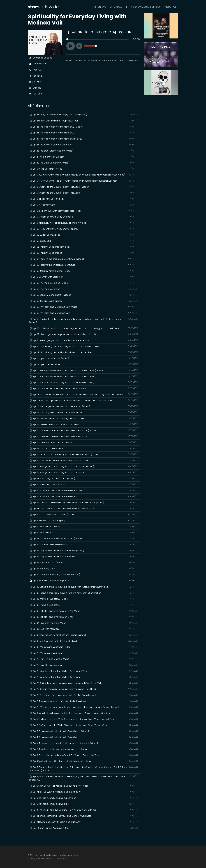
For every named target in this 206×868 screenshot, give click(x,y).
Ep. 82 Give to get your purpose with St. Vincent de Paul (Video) (84, 334)
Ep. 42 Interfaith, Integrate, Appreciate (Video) (84, 575)
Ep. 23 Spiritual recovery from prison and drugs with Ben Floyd (84, 689)
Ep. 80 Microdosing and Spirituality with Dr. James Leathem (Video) (84, 346)
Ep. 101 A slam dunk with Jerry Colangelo (84, 217)
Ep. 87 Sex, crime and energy (84, 301)
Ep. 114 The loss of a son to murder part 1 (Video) (84, 139)
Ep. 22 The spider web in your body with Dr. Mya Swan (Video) (84, 695)
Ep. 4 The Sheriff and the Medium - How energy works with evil (84, 810)
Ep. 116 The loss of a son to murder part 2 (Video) (84, 127)
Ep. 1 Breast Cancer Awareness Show (84, 828)
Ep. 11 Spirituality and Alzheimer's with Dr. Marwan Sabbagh (84, 761)
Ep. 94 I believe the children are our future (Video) (84, 259)
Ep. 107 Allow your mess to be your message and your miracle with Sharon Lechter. (84, 181)
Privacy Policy (35, 859)
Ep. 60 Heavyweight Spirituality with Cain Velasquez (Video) (84, 466)
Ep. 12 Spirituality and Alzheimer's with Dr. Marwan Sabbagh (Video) (84, 755)
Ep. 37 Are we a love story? (84, 605)
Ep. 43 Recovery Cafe (84, 569)
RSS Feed (36, 94)
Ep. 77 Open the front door (84, 364)
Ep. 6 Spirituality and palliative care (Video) (84, 798)
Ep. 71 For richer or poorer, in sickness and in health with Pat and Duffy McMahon (84, 400)
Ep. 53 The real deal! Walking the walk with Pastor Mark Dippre (84, 509)
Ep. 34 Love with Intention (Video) (84, 623)
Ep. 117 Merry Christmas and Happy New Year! (84, 121)
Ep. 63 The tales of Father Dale (84, 448)
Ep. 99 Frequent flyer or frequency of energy (84, 229)
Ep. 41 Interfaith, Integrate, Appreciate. (84, 581)
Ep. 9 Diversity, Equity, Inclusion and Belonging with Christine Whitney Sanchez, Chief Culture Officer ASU (84, 778)
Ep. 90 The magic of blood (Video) (84, 283)
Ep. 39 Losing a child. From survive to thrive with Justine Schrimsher (84, 593)
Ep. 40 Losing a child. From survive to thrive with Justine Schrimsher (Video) (84, 587)
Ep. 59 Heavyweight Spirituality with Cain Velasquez (84, 472)
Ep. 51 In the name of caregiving (84, 521)
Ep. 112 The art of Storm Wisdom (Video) (84, 151)
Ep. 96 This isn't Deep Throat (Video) (84, 247)
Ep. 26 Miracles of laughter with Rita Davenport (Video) (84, 671)
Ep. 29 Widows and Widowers (84, 653)
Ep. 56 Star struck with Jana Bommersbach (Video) (84, 491)
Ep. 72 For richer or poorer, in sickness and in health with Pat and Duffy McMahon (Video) (84, 394)
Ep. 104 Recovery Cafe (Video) (84, 199)
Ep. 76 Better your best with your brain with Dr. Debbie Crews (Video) (84, 370)
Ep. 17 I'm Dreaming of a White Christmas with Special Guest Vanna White (84, 725)
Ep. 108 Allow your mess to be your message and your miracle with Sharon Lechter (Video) (84, 175)
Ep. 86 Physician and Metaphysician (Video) (84, 307)
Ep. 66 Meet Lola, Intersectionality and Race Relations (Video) (84, 430)
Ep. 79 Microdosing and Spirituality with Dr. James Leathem (84, 352)
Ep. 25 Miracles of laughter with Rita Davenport (84, 677)
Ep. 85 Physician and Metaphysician (84, 313)
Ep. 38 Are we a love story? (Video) (84, 599)
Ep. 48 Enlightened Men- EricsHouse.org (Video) (84, 539)
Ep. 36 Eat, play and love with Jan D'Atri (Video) (84, 611)
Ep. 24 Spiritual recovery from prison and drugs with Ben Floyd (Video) (84, 683)
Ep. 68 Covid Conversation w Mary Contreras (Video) (84, 418)
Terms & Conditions (57, 859)
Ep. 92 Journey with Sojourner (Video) (84, 271)
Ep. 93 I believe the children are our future (84, 265)
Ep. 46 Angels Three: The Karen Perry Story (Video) (84, 551)
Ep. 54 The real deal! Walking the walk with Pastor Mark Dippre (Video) (84, 503)
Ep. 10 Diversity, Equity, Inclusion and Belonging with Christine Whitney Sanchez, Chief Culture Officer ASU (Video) (84, 769)
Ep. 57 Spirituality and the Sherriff (84, 484)
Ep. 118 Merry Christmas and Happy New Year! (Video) (84, 115)
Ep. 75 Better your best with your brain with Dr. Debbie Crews (84, 376)
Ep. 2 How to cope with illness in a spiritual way (84, 822)
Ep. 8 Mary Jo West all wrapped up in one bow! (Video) (84, 786)
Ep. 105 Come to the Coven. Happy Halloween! (84, 193)
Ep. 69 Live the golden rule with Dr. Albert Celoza (84, 412)
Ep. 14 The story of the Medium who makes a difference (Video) (84, 743)
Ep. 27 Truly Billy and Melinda (84, 665)
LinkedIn (35, 88)
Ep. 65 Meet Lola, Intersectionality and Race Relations (84, 436)
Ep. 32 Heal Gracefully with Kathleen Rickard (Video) (84, 635)
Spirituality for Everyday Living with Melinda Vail (77, 19)
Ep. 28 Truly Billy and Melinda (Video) (84, 659)
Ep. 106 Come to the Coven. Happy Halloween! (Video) (84, 187)
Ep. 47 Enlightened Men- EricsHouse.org (84, 545)
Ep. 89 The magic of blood (84, 289)
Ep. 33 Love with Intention (84, 629)
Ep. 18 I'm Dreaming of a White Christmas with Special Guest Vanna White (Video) (84, 719)
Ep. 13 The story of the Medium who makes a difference (84, 749)
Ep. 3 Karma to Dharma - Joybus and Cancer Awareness (84, 816)
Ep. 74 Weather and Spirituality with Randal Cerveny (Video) (84, 382)
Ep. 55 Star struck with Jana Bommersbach (84, 496)
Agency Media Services (146, 7)
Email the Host (38, 64)
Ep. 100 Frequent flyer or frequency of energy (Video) (84, 223)
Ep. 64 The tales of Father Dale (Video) (84, 442)
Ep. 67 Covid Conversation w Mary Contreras (84, 424)
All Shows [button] (116, 7)
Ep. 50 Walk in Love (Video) (84, 526)
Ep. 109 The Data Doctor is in (84, 169)
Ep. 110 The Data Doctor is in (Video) (84, 163)
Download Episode (41, 58)
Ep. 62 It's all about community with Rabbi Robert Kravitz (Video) (84, 454)
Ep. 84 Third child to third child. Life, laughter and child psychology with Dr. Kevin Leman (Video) (84, 321)
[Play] (71, 46)
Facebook (36, 76)
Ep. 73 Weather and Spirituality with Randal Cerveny (84, 388)
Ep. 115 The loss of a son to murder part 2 (84, 133)
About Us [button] (170, 7)
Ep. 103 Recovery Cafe (84, 205)
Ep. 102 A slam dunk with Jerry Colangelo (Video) (84, 211)
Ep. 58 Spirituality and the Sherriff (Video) (84, 479)
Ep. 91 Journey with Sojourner (84, 277)
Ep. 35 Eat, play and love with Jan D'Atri (84, 617)
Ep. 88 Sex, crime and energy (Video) (84, 295)
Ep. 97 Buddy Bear (84, 241)
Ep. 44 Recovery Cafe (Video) (84, 563)
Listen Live (100, 7)
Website (35, 70)
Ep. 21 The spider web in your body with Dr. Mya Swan (84, 701)
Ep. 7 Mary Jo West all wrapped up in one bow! (84, 792)
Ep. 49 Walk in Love (84, 533)
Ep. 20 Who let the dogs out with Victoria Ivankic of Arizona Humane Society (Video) (84, 707)
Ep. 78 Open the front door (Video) (84, 358)
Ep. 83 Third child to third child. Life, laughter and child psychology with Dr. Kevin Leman (84, 328)
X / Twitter (36, 82)
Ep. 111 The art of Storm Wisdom (84, 157)
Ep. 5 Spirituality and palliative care (84, 804)
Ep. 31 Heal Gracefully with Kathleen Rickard (84, 641)
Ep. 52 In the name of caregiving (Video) (84, 515)
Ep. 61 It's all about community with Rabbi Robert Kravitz (84, 460)
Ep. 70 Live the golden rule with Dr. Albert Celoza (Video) (84, 406)
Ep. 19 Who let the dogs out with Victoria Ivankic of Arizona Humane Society (84, 713)
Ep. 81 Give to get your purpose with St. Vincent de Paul (84, 340)
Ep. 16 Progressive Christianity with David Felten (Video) (84, 731)
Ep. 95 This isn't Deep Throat (84, 253)
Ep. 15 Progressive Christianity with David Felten (84, 737)
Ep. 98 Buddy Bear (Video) (84, 235)
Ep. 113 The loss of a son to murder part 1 (84, 145)
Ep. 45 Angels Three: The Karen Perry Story (84, 557)
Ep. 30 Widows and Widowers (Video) (84, 647)
